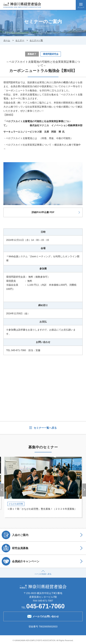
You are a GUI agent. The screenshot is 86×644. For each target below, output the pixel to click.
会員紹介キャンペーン (21, 561)
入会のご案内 (15, 535)
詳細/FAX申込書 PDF (43, 212)
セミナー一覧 (36, 40)
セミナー (20, 40)
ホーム (7, 40)
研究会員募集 (15, 548)
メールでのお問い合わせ (43, 616)
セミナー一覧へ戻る (45, 428)
